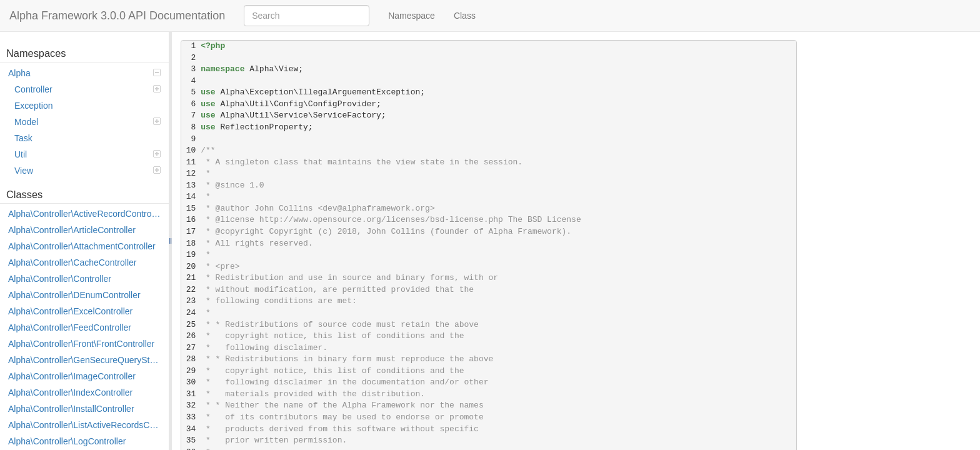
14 (191, 197)
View (87, 171)
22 (191, 290)
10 (191, 150)
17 (191, 232)
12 (191, 173)
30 (191, 382)
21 (191, 278)
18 (191, 243)
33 (191, 417)
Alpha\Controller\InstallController (71, 409)
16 (191, 220)
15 (191, 208)
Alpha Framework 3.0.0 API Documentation (117, 16)
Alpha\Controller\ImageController (72, 376)
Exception (33, 106)
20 (191, 267)
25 (191, 325)
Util (87, 154)
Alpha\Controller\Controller (60, 279)
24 (191, 313)
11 (191, 162)
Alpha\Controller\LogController (67, 441)
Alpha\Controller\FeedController (70, 327)
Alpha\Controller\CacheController (72, 262)
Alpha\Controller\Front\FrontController (81, 344)
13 (191, 185)
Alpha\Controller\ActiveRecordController (85, 214)
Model (87, 122)
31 (191, 394)
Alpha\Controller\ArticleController (72, 230)
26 (191, 336)
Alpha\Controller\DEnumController (74, 295)
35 (191, 440)
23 (191, 301)
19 (191, 255)
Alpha (84, 73)
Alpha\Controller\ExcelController (70, 311)
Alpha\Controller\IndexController (70, 392)
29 (191, 371)
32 (191, 405)
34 (191, 429)
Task (23, 138)
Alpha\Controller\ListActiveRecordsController (85, 425)
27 (191, 348)
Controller (87, 89)
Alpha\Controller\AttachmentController (82, 246)
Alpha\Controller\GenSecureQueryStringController (85, 360)
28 (191, 359)
